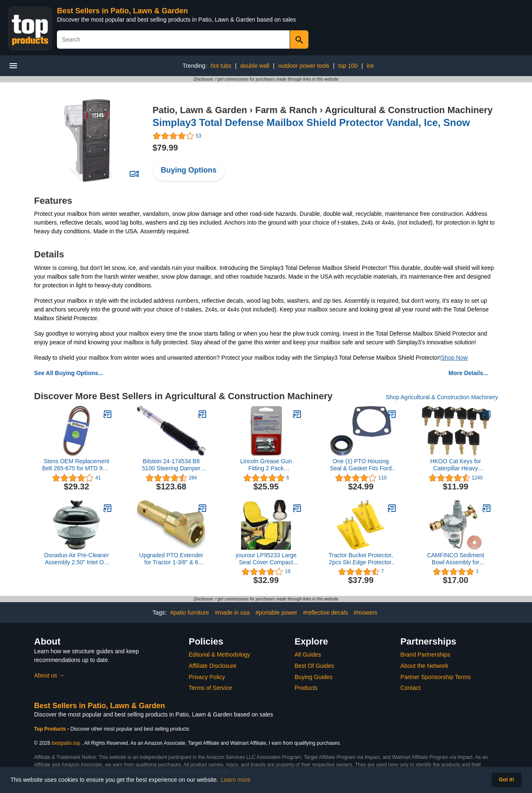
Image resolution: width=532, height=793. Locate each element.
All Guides (308, 655)
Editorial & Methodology (219, 655)
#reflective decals (325, 613)
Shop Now (454, 358)
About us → (49, 675)
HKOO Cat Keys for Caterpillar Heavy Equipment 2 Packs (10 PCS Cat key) (456, 465)
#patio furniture (189, 613)
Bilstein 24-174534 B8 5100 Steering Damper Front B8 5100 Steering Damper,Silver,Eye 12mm (171, 465)
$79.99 (165, 148)
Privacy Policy (207, 677)
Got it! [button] (506, 780)
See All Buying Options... (69, 373)
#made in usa (232, 613)
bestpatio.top (66, 743)
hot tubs (221, 66)
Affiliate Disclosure (213, 666)
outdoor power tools (304, 66)
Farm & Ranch (286, 110)
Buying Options (189, 170)
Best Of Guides (314, 666)
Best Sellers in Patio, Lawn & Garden (122, 11)
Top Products (51, 729)
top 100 (348, 66)
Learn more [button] (236, 780)
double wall (255, 66)
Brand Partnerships (425, 655)
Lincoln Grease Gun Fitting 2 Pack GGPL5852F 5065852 (266, 465)
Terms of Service (210, 688)
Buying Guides (314, 677)
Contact (410, 688)
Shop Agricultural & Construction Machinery (442, 397)
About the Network (424, 666)
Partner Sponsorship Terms (435, 677)
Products (306, 688)
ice (370, 66)
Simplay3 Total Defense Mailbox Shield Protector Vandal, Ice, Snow (311, 122)
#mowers (366, 613)
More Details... (468, 373)
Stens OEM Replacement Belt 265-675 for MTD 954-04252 (76, 465)
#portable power (276, 613)
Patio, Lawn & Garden (200, 110)
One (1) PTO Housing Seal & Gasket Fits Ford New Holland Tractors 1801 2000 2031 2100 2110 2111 (361, 465)
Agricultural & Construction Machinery (409, 110)
